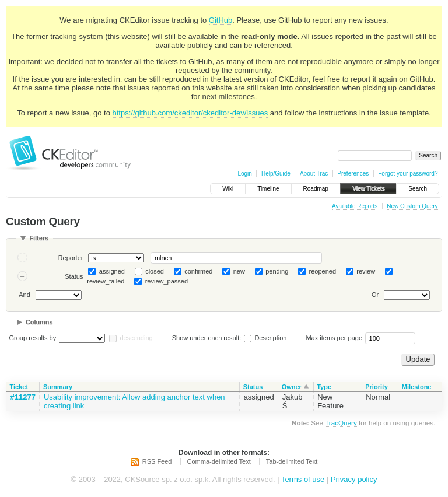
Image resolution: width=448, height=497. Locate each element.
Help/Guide (276, 174)
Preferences (353, 174)
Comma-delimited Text (219, 461)
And (24, 295)
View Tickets (368, 189)
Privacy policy (354, 479)
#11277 (23, 397)
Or (375, 295)
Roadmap (316, 189)
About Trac (314, 174)
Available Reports (355, 206)
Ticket (19, 387)
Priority (377, 387)
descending (136, 338)
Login (244, 174)
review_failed (106, 281)
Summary (58, 387)
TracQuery (341, 423)
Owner (292, 387)
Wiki (228, 189)
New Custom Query (412, 206)
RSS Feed (157, 461)
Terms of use (303, 479)
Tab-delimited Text (292, 461)
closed (155, 271)
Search (418, 189)
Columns (39, 322)
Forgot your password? (408, 174)
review (366, 271)
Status (74, 276)
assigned (112, 271)
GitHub (220, 20)
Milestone (417, 387)
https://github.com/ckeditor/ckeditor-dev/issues (190, 113)
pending (277, 271)
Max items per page (334, 338)
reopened (323, 271)
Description (265, 338)
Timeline (268, 189)
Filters (39, 238)
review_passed (167, 281)
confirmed (198, 271)
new (239, 271)
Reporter (71, 258)
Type (324, 387)
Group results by (33, 338)
